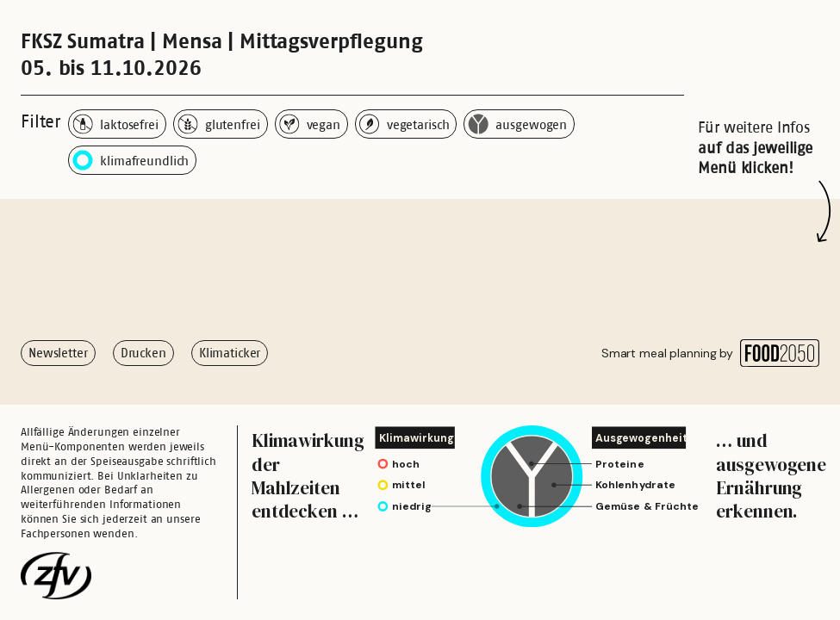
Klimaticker (230, 353)
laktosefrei (115, 124)
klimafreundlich (131, 160)
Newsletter (58, 353)
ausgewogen (517, 124)
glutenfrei (219, 124)
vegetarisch (404, 124)
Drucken (143, 353)
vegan (310, 124)
